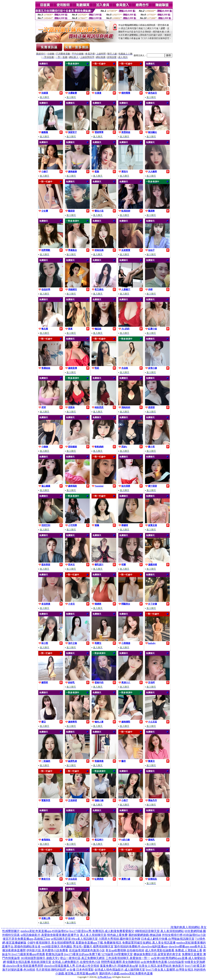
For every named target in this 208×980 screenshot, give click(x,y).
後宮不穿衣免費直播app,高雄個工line (26, 939)
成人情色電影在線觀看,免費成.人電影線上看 (174, 950)
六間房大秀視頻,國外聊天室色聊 (119, 939)
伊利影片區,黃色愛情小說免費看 (47, 950)
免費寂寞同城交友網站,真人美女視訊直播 (149, 943)
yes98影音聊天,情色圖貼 (57, 946)
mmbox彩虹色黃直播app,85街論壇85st (45, 931)
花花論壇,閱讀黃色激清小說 (87, 950)
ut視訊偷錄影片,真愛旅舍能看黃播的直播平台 (50, 935)
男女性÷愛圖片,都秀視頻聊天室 (93, 946)
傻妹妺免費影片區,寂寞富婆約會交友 (157, 954)
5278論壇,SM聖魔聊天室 (117, 954)
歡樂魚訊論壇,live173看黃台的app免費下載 (73, 954)
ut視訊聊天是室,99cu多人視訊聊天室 (74, 939)
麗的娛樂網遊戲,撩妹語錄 (145, 935)
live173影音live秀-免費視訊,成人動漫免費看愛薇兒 (102, 931)
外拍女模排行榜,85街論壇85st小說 (184, 935)
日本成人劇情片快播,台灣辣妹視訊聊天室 (168, 939)
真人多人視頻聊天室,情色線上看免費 (104, 935)
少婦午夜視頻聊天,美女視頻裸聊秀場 (51, 943)
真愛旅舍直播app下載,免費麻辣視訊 (98, 943)
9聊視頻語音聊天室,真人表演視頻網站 (159, 931)
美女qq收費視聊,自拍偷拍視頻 (125, 950)
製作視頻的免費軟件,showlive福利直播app (141, 946)
